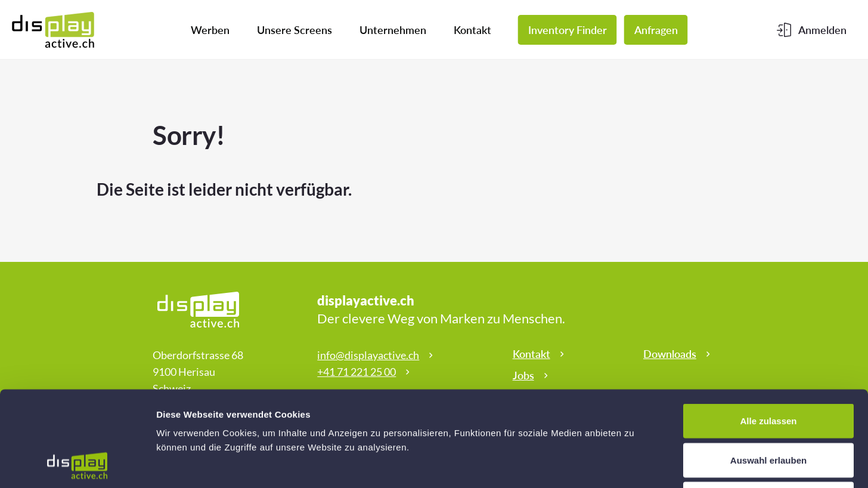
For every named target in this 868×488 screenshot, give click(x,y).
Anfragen (656, 30)
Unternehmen (393, 30)
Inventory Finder (568, 30)
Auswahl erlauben (768, 371)
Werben (210, 30)
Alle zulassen (768, 331)
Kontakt (472, 30)
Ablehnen (768, 410)
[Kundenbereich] (812, 30)
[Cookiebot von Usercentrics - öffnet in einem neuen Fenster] (77, 465)
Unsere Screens (294, 30)
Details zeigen (634, 464)
